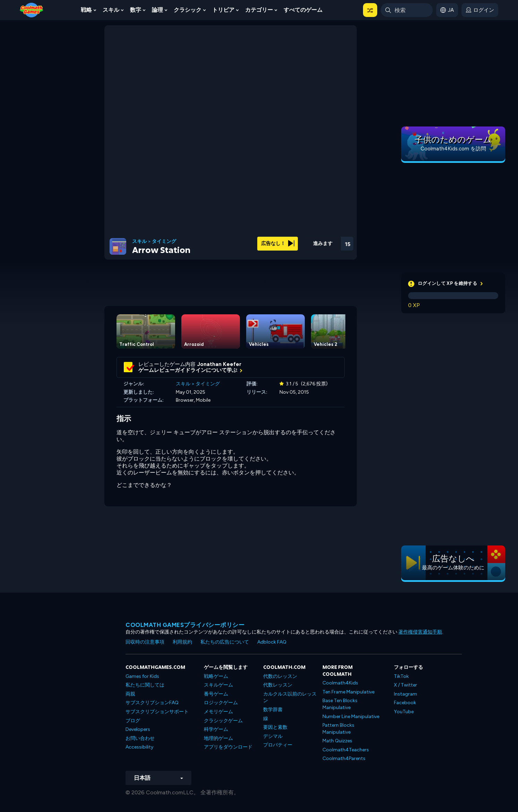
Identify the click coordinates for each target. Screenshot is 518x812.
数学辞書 (273, 710)
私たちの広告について (225, 642)
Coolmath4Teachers (346, 750)
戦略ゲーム (216, 676)
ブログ (133, 721)
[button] (370, 10)
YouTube (404, 712)
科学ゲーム (216, 729)
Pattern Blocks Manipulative (338, 729)
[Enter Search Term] (407, 10)
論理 (157, 10)
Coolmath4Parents (344, 758)
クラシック (188, 10)
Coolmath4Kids (340, 683)
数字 (136, 10)
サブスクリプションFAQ (152, 703)
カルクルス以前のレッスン (290, 697)
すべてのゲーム (303, 10)
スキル (111, 10)
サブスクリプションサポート (157, 712)
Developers (138, 729)
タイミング (164, 242)
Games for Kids (142, 676)
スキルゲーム (218, 685)
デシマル (273, 736)
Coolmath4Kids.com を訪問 (453, 149)
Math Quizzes (337, 741)
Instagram (405, 694)
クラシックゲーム (223, 721)
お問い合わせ (140, 738)
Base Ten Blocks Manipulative (340, 704)
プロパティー (278, 745)
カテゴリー (259, 10)
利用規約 (182, 642)
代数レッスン (278, 685)
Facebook (405, 703)
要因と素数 (275, 727)
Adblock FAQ (272, 642)
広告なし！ (278, 243)
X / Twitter (405, 685)
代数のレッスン (280, 676)
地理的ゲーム (218, 738)
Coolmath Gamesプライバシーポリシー (185, 625)
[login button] (480, 10)
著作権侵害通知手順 (420, 632)
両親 (130, 694)
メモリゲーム (218, 712)
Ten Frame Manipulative (348, 692)
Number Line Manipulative (351, 717)
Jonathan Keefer (219, 364)
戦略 (86, 10)
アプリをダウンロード (228, 747)
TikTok (401, 676)
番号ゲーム (216, 694)
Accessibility (139, 747)
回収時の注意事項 (145, 642)
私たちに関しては (145, 685)
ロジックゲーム (221, 703)
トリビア (223, 10)
